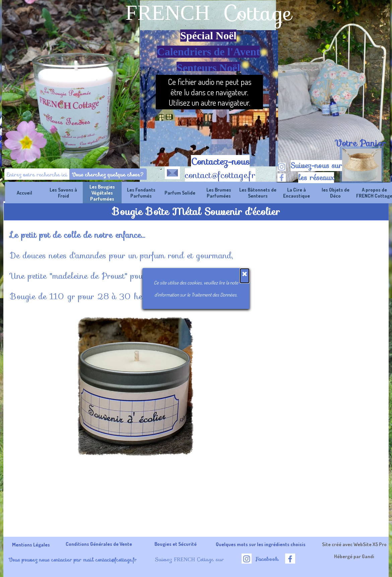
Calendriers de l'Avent (209, 52)
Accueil (24, 193)
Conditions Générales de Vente (99, 544)
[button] (172, 172)
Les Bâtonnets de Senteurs (258, 193)
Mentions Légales (31, 544)
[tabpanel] (360, 143)
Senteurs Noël (208, 68)
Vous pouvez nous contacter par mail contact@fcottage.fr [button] (73, 560)
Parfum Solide (180, 193)
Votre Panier (360, 143)
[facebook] (282, 178)
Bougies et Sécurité (176, 544)
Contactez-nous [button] (220, 162)
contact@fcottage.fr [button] (220, 175)
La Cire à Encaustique (297, 193)
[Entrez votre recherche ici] (37, 175)
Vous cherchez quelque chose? (108, 175)
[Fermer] (245, 276)
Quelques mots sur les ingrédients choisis (261, 544)
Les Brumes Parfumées (219, 193)
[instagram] (282, 167)
